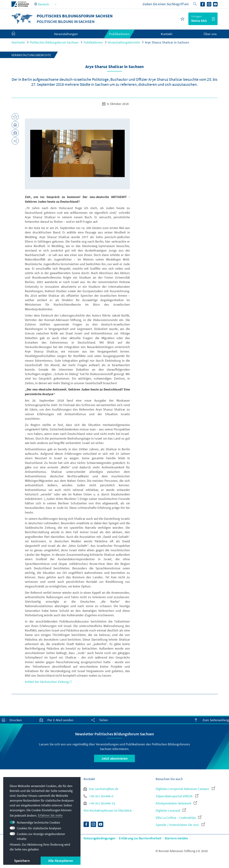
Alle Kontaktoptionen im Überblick (108, 810)
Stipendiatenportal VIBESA (177, 796)
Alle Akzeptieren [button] (61, 861)
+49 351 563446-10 (99, 803)
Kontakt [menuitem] (166, 34)
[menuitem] (17, 34)
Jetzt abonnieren (114, 758)
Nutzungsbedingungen (100, 838)
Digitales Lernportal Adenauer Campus (185, 789)
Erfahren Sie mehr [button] (50, 815)
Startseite (18, 42)
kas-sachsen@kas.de (101, 789)
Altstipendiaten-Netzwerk (176, 803)
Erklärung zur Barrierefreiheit (140, 838)
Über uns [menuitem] (210, 34)
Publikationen (93, 42)
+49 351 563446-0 (98, 796)
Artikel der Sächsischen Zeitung (48, 682)
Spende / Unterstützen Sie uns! (180, 825)
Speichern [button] (22, 861)
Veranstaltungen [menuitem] (66, 34)
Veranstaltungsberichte (124, 42)
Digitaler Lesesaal (171, 810)
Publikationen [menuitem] (119, 34)
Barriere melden (176, 838)
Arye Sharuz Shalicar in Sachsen (167, 42)
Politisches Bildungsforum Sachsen (54, 42)
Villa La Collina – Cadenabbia (179, 818)
